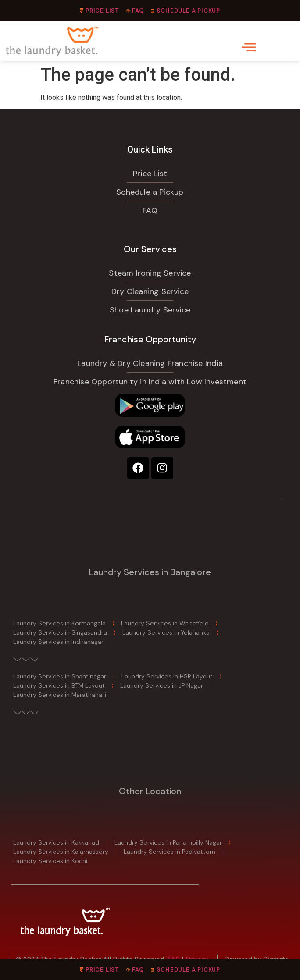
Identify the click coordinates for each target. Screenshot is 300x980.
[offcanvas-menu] (249, 47)
